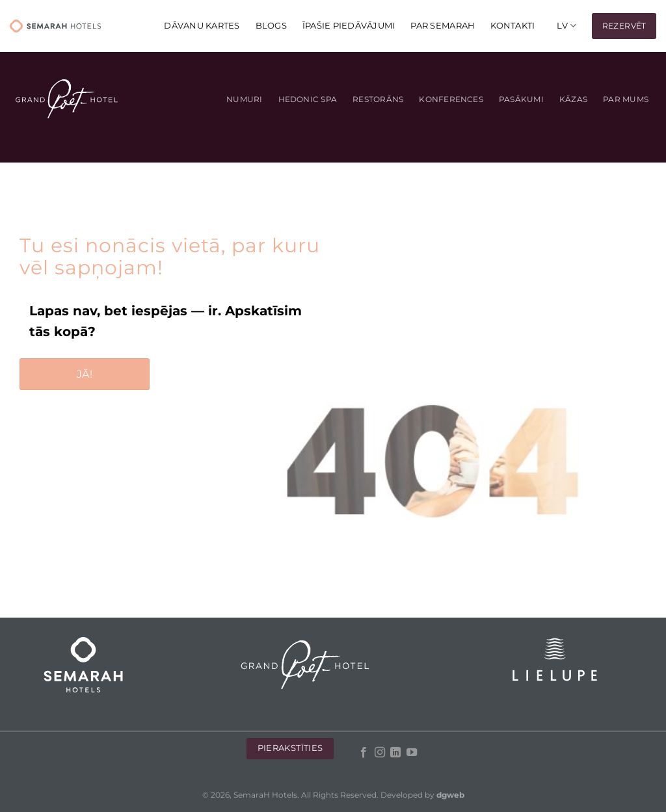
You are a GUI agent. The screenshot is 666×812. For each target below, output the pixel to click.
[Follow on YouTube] (411, 753)
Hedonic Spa (308, 99)
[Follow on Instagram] (379, 753)
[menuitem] (566, 26)
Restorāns (378, 99)
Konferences (451, 99)
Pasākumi (521, 99)
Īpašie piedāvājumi (349, 26)
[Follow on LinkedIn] (395, 753)
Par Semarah (443, 26)
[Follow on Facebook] (364, 753)
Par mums (626, 99)
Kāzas (573, 99)
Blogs (271, 26)
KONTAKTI (513, 26)
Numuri (244, 99)
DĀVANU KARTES (202, 26)
